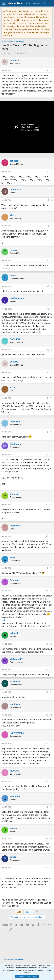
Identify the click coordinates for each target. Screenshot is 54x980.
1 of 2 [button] (19, 912)
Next (29, 912)
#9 (52, 373)
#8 (52, 350)
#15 (51, 568)
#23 (51, 807)
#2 (52, 171)
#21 (51, 744)
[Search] (51, 3)
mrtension (8, 53)
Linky (4, 620)
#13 (51, 505)
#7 (52, 309)
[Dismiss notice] (50, 11)
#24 (51, 839)
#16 (51, 591)
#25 (51, 868)
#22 (51, 781)
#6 (52, 286)
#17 (51, 644)
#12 (51, 455)
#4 (52, 226)
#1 (52, 71)
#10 (51, 398)
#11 (51, 432)
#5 (52, 261)
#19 (51, 692)
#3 (52, 200)
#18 (51, 670)
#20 (51, 715)
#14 (51, 536)
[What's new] (45, 3)
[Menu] (4, 3)
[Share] (48, 71)
